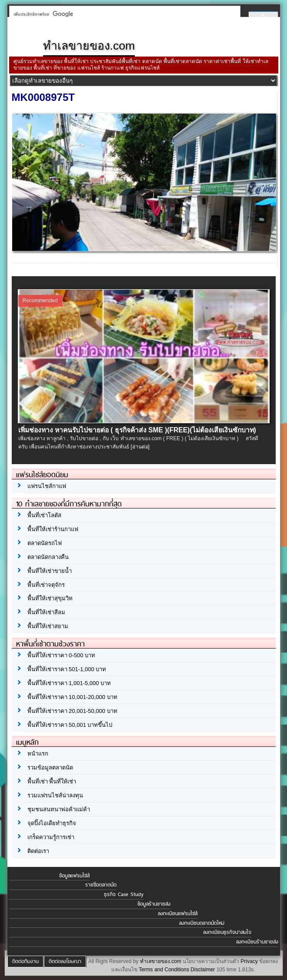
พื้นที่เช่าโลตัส (44, 515)
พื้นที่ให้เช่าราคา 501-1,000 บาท (67, 669)
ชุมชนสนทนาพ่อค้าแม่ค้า (59, 809)
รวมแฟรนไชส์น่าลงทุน (55, 795)
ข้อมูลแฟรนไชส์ (74, 876)
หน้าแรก (38, 754)
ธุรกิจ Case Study (124, 894)
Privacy (249, 961)
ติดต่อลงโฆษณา (65, 961)
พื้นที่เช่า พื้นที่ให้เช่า (52, 781)
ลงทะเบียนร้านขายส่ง (257, 942)
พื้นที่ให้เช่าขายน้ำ (50, 571)
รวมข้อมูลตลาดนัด (50, 768)
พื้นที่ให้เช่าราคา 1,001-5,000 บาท (69, 683)
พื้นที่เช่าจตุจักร (46, 585)
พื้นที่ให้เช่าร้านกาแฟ (53, 529)
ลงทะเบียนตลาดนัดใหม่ (202, 923)
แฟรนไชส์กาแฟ (47, 486)
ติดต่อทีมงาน (25, 961)
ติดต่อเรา (38, 851)
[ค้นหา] (122, 14)
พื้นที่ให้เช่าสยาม (48, 626)
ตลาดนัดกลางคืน (48, 557)
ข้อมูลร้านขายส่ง (154, 904)
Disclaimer (203, 970)
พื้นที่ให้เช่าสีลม (46, 612)
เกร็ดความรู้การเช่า (51, 837)
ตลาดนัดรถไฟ (45, 543)
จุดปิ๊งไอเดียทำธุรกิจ (52, 823)
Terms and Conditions (164, 970)
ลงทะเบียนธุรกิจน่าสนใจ (227, 932)
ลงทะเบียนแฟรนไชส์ (178, 913)
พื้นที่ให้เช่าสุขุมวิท (50, 598)
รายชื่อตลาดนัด (101, 885)
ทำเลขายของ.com (161, 961)
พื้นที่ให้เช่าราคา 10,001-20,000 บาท (72, 697)
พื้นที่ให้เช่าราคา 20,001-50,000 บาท (72, 711)
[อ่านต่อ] (140, 447)
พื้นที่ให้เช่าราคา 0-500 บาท (61, 655)
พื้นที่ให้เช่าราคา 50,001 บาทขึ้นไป (70, 725)
